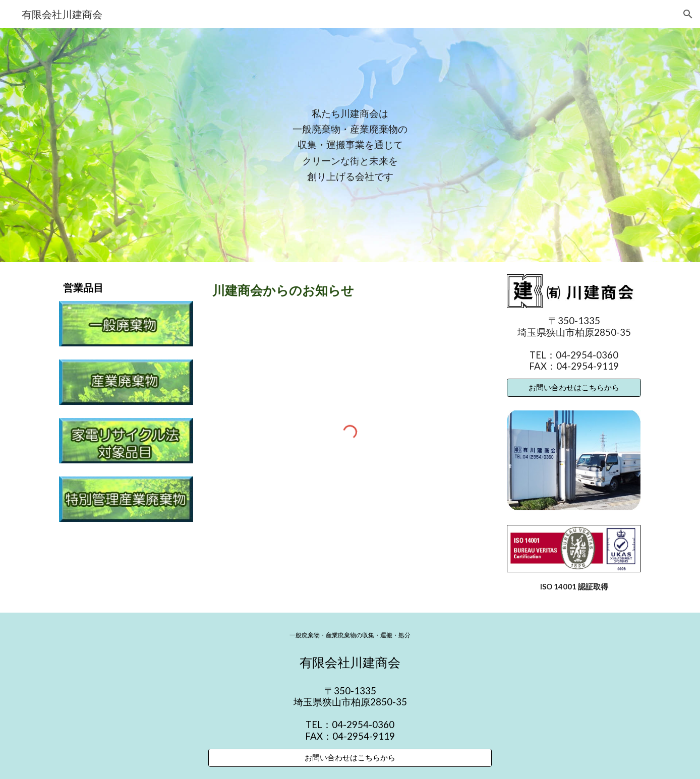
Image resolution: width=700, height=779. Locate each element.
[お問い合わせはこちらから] (574, 388)
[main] (350, 145)
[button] (688, 14)
